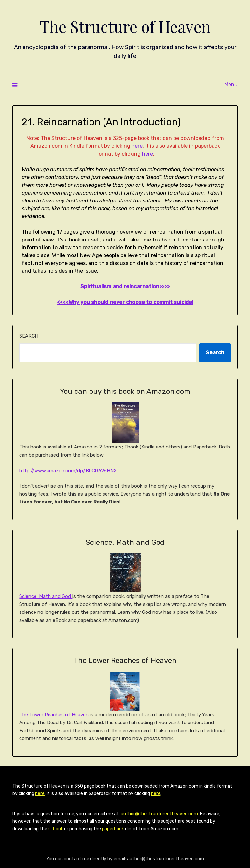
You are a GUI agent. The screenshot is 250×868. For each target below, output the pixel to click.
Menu (231, 84)
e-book (56, 829)
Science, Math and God (46, 596)
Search (29, 336)
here (137, 146)
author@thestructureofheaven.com (159, 814)
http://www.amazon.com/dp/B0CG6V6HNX (68, 471)
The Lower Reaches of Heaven (54, 715)
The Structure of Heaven (125, 26)
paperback (113, 829)
